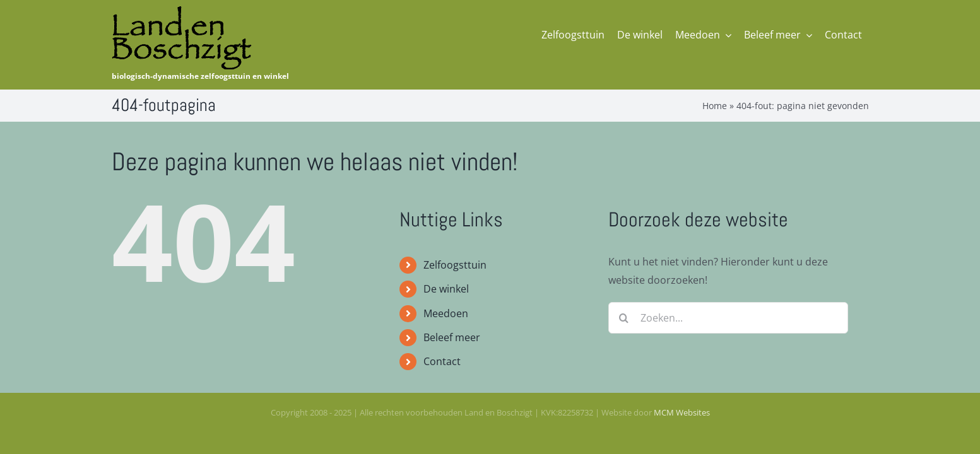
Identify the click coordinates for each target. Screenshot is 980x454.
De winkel (446, 289)
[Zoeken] (624, 318)
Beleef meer (452, 337)
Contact (442, 361)
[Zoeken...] (728, 318)
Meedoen (446, 313)
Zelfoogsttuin (455, 265)
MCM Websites (682, 412)
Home (715, 106)
